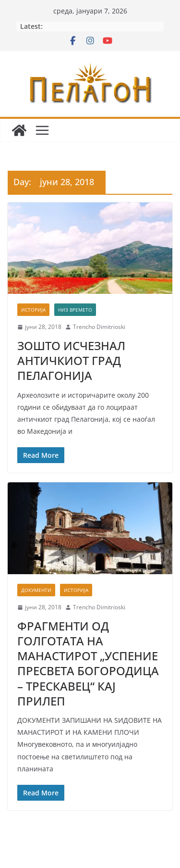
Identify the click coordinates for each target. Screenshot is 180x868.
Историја (33, 310)
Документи (36, 590)
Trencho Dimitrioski (99, 327)
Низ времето (75, 310)
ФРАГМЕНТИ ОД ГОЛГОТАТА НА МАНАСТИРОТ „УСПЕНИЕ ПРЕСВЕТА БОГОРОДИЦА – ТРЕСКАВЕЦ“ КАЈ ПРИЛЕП (88, 663)
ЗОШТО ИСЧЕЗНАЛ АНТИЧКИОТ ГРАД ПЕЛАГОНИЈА (71, 360)
